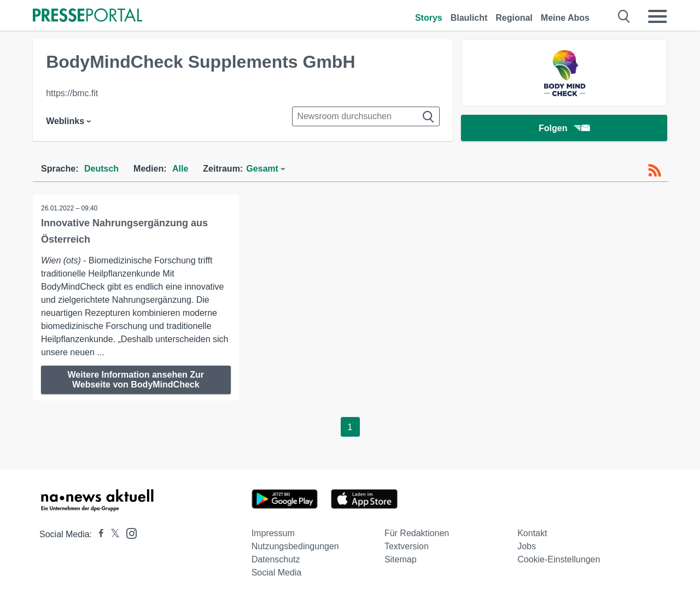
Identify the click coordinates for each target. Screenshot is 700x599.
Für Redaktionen (417, 533)
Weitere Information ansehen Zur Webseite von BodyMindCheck (136, 380)
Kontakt (532, 533)
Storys (429, 18)
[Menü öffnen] (657, 16)
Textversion (407, 546)
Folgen (564, 128)
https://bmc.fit (72, 93)
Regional (514, 18)
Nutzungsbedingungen (295, 546)
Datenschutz (276, 559)
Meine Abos (565, 18)
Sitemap (401, 559)
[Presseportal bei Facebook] (98, 534)
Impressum (273, 533)
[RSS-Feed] (655, 171)
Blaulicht (469, 18)
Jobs (527, 546)
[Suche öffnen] (624, 16)
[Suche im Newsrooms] (366, 116)
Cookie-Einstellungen (559, 559)
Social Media (277, 572)
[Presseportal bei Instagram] (128, 533)
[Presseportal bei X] (112, 534)
